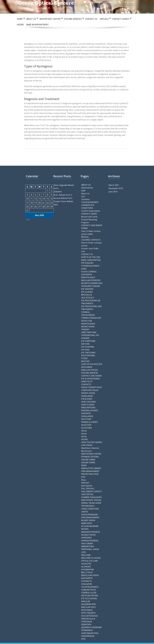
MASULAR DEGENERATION (88, 603)
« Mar (28, 220)
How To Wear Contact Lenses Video (91, 233)
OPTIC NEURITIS (88, 613)
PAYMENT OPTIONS (90, 457)
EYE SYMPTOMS (88, 341)
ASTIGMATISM (88, 570)
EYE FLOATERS (88, 347)
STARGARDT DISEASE (91, 286)
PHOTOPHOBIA (88, 356)
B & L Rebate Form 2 (63, 195)
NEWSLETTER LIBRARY (91, 468)
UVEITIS (85, 512)
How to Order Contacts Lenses (91, 244)
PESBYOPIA (86, 624)
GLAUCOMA (87, 428)
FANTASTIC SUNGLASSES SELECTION (87, 416)
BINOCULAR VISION (90, 575)
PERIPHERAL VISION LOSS (90, 551)
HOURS (20, 25)
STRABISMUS (87, 630)
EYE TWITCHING (88, 353)
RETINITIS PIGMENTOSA (92, 283)
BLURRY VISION (88, 520)
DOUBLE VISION (88, 535)
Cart (83, 196)
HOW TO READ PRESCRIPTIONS (88, 406)
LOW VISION (87, 445)
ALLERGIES (86, 567)
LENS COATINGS (88, 402)
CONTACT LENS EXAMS (91, 376)
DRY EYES (85, 344)
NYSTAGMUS (87, 610)
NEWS (84, 465)
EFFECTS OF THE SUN (91, 257)
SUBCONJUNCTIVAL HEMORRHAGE (90, 635)
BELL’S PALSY (87, 572)
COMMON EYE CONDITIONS (88, 207)
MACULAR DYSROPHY (91, 280)
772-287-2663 (129, 2)
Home (21, 19)
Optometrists (87, 188)
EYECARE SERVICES (74, 19)
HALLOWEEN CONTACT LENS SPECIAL (92, 493)
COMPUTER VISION (90, 390)
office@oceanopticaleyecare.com (102, 2)
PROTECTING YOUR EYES (90, 476)
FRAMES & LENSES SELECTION (89, 423)
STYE (83, 639)
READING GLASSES (90, 410)
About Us (32, 19)
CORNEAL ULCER (89, 593)
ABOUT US (86, 185)
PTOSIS (84, 358)
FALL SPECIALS (88, 489)
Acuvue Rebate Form (63, 198)
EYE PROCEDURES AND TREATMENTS (91, 308)
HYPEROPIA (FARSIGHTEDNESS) (90, 539)
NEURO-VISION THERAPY (88, 328)
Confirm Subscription (91, 211)
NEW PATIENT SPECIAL (91, 500)
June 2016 (113, 192)
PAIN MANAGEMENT (90, 471)
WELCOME (86, 555)
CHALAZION (87, 584)
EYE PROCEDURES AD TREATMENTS (91, 302)
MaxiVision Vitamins (90, 448)
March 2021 (114, 185)
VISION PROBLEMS (90, 515)
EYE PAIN (85, 350)
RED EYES (85, 361)
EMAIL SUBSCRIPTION (91, 260)
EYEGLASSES (87, 399)
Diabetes (58, 192)
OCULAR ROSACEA (89, 616)
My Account (86, 451)
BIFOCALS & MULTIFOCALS (88, 296)
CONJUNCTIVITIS (89, 590)
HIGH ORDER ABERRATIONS (88, 545)
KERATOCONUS (88, 277)
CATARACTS (86, 581)
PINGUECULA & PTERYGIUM (88, 620)
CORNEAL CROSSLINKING (88, 314)
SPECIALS (106, 19)
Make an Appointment (38, 25)
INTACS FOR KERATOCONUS (88, 322)
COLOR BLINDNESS (90, 202)
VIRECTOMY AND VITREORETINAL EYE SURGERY (90, 335)
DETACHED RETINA (90, 596)
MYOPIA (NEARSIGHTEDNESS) (91, 530)
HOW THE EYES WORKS (92, 442)
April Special (87, 486)
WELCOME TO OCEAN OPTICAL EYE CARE (91, 559)
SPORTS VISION (88, 393)
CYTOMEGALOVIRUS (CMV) (90, 267)
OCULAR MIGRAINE (90, 526)
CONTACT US (91, 19)
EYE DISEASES (87, 263)
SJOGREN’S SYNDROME (91, 627)
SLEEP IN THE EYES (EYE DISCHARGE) (92, 366)
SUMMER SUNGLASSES (91, 497)
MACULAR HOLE (88, 607)
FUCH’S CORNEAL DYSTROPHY (89, 273)
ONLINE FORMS (88, 460)
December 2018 (116, 188)
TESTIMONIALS (88, 506)
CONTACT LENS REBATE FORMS (92, 227)
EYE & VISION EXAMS (90, 379)
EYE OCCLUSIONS (89, 598)
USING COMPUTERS (90, 509)
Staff (83, 191)
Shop (83, 480)
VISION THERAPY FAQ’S (91, 387)
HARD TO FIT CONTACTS (87, 383)
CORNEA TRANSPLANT (91, 318)
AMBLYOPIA (87, 523)
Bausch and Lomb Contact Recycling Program (89, 220)
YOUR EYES (86, 564)
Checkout (85, 199)
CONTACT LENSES (122, 19)
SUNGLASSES (87, 396)
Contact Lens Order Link (90, 250)
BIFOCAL (85, 237)
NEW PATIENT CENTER (51, 19)
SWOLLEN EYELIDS (90, 370)
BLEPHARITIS (87, 578)
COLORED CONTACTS (91, 240)
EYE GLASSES (87, 292)
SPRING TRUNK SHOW (91, 503)
